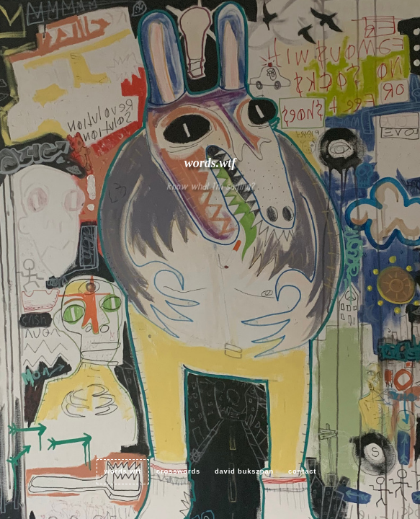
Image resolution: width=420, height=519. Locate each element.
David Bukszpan (244, 471)
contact (302, 471)
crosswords (178, 471)
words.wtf (123, 471)
